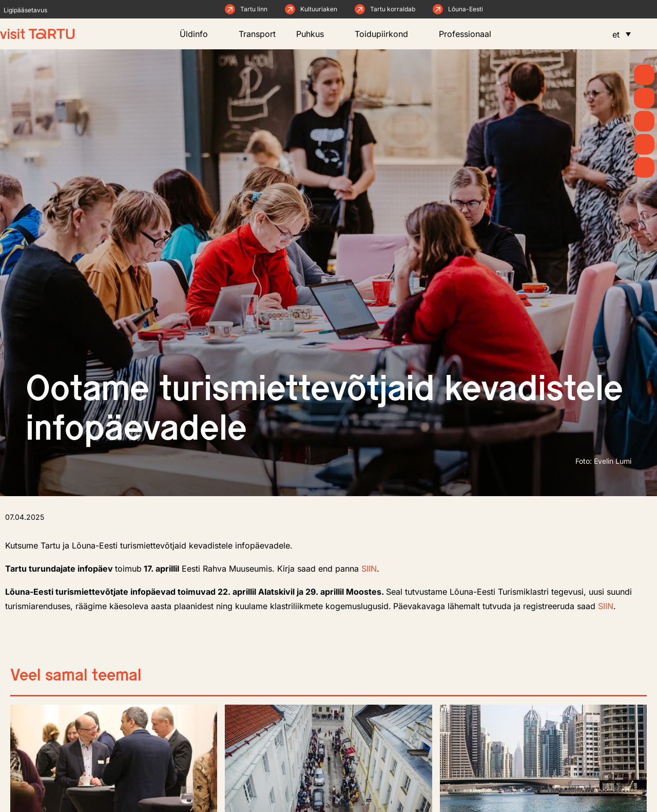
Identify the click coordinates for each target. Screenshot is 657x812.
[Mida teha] (644, 121)
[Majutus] (644, 167)
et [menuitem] (616, 34)
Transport (257, 34)
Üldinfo (199, 34)
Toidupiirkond (387, 34)
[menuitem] (622, 34)
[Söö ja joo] (644, 144)
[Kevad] (644, 75)
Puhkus (315, 34)
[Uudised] (644, 98)
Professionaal (470, 34)
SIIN (606, 606)
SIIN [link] (369, 569)
